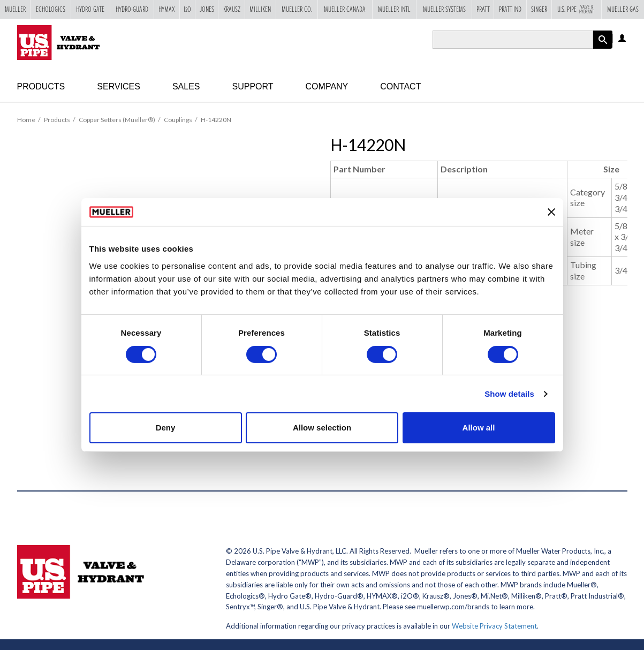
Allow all (479, 428)
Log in (623, 39)
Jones (207, 9)
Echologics (51, 9)
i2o (187, 9)
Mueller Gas (623, 9)
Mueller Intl (394, 9)
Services (119, 86)
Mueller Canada (345, 9)
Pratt (483, 9)
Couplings (178, 120)
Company (327, 86)
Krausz (232, 9)
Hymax (167, 9)
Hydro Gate (90, 9)
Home (26, 120)
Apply (603, 48)
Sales (186, 86)
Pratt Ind (510, 9)
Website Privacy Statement (494, 626)
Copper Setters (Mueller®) (117, 120)
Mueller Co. (297, 9)
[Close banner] (551, 212)
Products (41, 86)
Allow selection (322, 428)
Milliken (260, 9)
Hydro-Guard (132, 9)
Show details (509, 394)
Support (253, 86)
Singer (539, 9)
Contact (400, 86)
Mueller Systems (444, 9)
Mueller (15, 9)
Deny (166, 428)
